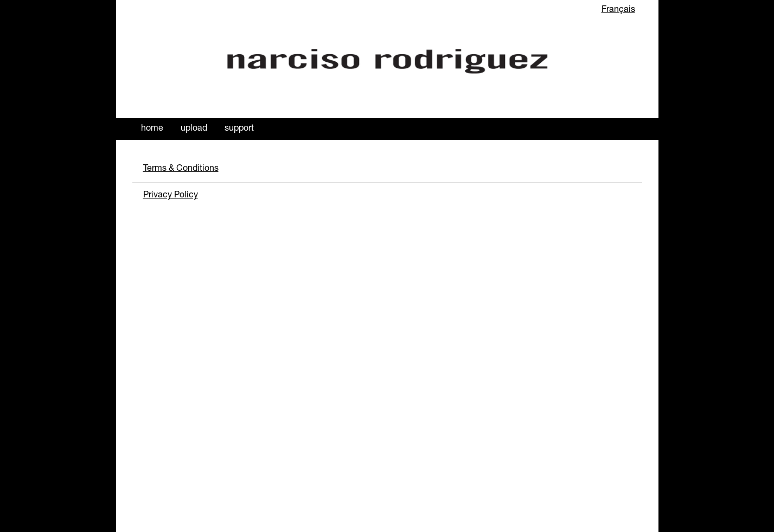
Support (239, 129)
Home (152, 129)
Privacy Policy (171, 196)
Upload (194, 129)
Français (618, 10)
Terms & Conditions (181, 169)
